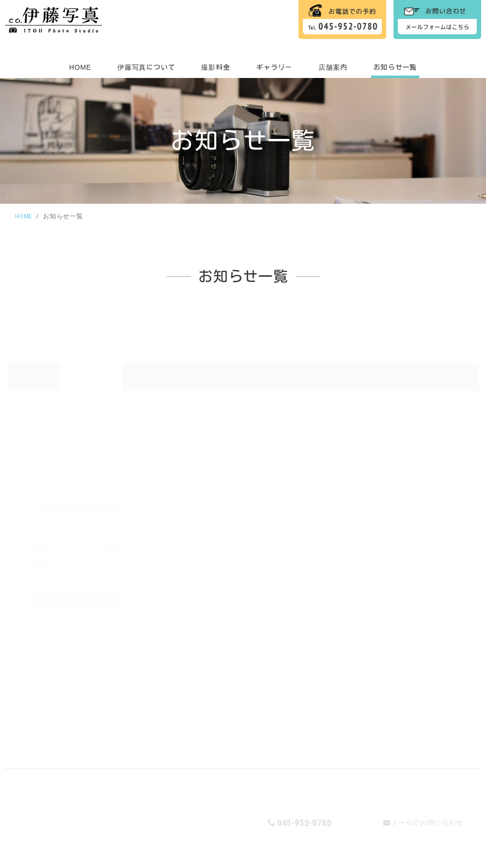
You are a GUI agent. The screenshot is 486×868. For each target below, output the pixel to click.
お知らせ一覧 (395, 67)
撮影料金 (215, 67)
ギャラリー (274, 67)
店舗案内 (333, 67)
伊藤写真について (146, 67)
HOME (80, 67)
